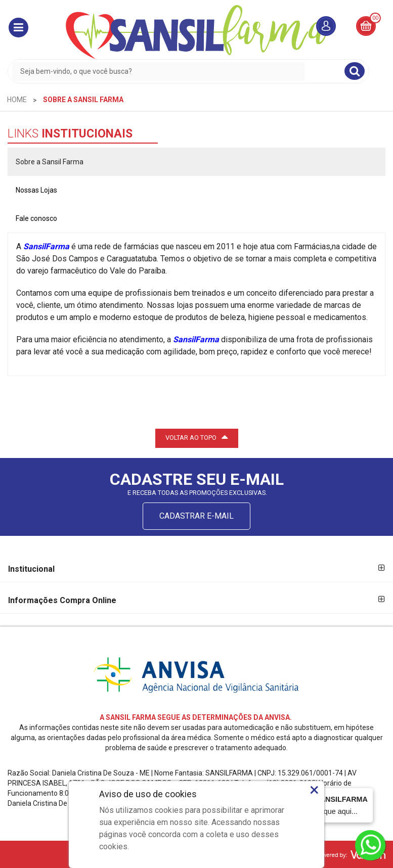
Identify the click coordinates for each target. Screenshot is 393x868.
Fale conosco (36, 218)
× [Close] (314, 790)
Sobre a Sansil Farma (50, 162)
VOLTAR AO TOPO (197, 437)
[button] (18, 28)
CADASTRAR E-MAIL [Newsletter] (196, 516)
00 (375, 18)
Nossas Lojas (36, 190)
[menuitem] (17, 100)
